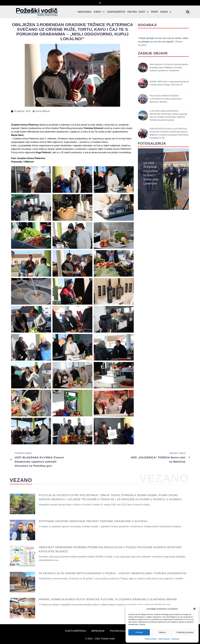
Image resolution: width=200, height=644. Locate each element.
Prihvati (139, 632)
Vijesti (99, 12)
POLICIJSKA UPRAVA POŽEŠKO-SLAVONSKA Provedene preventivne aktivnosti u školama (166, 99)
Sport (155, 12)
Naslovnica (84, 12)
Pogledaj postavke (185, 632)
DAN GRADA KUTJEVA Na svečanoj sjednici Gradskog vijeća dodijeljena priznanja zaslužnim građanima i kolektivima (169, 67)
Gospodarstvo (116, 12)
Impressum (175, 639)
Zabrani (162, 632)
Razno (166, 12)
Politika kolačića (151, 639)
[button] (194, 609)
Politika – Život (138, 12)
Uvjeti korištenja (164, 639)
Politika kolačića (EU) (122, 631)
